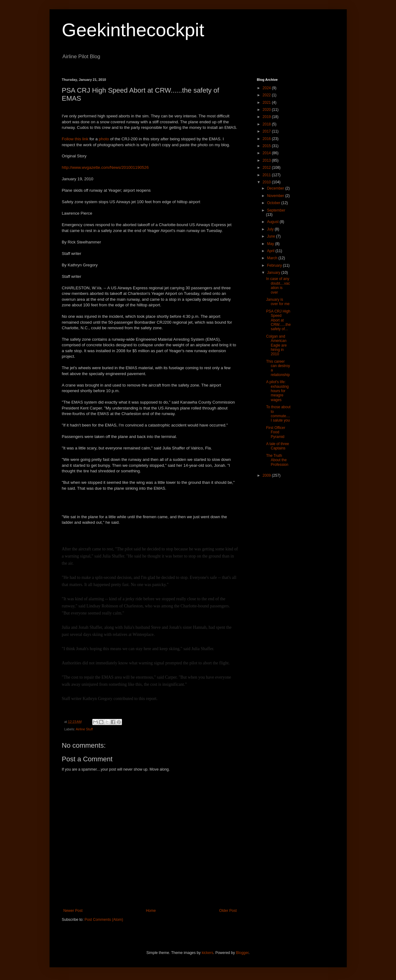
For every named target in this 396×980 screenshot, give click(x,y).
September (276, 210)
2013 (267, 160)
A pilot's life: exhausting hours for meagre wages (277, 391)
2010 (267, 182)
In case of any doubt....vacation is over (278, 285)
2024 (267, 88)
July (271, 229)
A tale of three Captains (277, 446)
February (275, 265)
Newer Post (73, 911)
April (271, 251)
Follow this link (75, 139)
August (273, 222)
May (271, 244)
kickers (207, 953)
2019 (267, 117)
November (276, 196)
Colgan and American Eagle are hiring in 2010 (276, 345)
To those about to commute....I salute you (278, 414)
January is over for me (278, 302)
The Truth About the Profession (277, 460)
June (271, 236)
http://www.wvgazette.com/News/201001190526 (105, 167)
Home (151, 911)
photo (104, 139)
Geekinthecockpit (133, 30)
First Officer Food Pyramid (276, 432)
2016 (267, 139)
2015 (267, 146)
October (274, 203)
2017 (267, 131)
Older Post (228, 911)
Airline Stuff (84, 729)
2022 (267, 95)
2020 (267, 110)
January (274, 273)
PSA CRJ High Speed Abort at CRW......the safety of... (278, 320)
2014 (267, 153)
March (273, 258)
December (276, 188)
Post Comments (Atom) (104, 920)
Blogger (242, 953)
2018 (267, 124)
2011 (267, 175)
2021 (267, 103)
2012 (267, 168)
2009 (267, 475)
